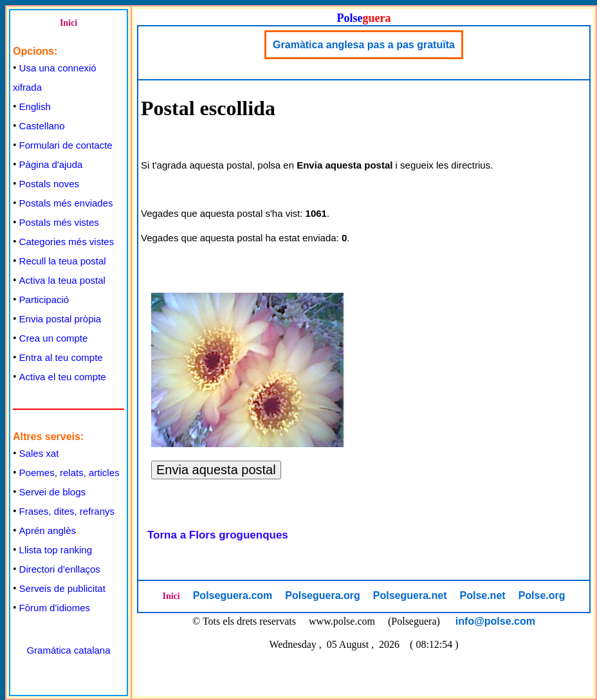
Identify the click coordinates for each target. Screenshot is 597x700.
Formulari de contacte (66, 145)
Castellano (42, 126)
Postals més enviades (66, 203)
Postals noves (49, 184)
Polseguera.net (410, 595)
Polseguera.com (233, 595)
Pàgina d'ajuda (51, 164)
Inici (69, 23)
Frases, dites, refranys (67, 511)
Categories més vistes (67, 242)
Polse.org (542, 595)
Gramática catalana (68, 650)
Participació (44, 299)
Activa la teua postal (62, 280)
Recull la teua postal (63, 261)
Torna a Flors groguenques (218, 535)
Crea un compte (54, 338)
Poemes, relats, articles (69, 473)
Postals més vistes (59, 222)
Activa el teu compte (63, 377)
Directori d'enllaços (60, 569)
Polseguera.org (322, 595)
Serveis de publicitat (62, 588)
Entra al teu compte (61, 357)
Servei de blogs (52, 492)
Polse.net (482, 595)
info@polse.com (495, 621)
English (35, 106)
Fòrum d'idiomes (55, 608)
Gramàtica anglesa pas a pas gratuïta (364, 45)
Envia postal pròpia (60, 319)
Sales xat (39, 453)
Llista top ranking (56, 550)
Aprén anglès (48, 530)
